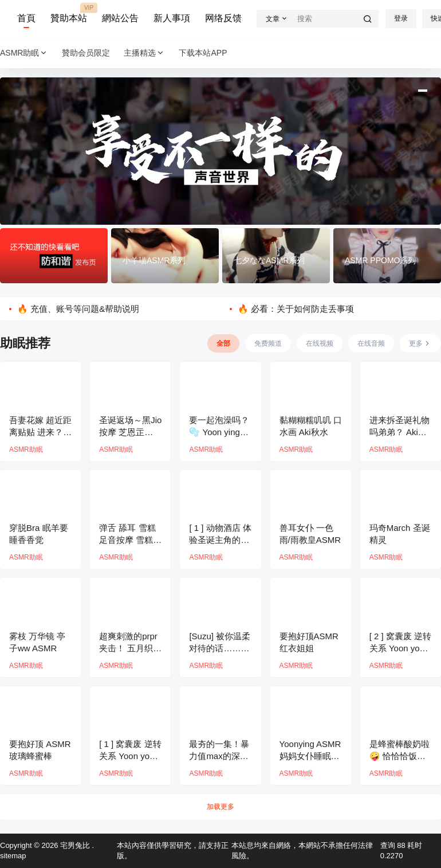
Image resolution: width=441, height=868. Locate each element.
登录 (401, 18)
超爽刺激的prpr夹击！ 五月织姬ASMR (130, 648)
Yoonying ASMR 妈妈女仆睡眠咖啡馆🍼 (310, 756)
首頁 (26, 18)
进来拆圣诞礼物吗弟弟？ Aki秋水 (399, 432)
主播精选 (144, 53)
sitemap (13, 856)
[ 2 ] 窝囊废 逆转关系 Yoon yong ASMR (400, 648)
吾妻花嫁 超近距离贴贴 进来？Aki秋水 (40, 432)
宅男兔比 (74, 845)
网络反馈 (223, 18)
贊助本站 (69, 13)
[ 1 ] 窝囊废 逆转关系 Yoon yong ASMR (130, 756)
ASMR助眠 (24, 53)
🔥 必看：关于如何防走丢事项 (296, 309)
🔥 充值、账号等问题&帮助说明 (78, 309)
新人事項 (172, 18)
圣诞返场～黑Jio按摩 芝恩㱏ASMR (130, 432)
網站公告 (120, 18)
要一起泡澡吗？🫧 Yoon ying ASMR (219, 432)
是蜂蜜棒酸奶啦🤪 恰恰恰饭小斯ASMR (399, 756)
